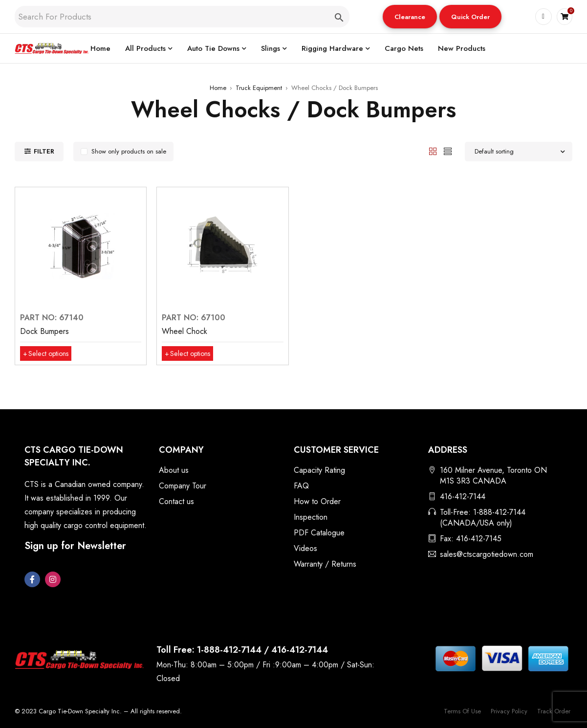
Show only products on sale (129, 151)
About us (174, 470)
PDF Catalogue (319, 533)
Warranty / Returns (325, 564)
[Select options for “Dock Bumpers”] (49, 353)
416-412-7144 (463, 496)
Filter (44, 151)
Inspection (311, 517)
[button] (409, 17)
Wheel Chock (185, 331)
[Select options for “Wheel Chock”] (191, 353)
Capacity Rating (319, 470)
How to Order (317, 501)
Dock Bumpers (44, 331)
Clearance (409, 17)
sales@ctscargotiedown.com (487, 554)
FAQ (301, 486)
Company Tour (183, 486)
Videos (305, 548)
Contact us (176, 501)
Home (218, 88)
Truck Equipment (259, 88)
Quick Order (470, 17)
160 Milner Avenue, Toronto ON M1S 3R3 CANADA (493, 475)
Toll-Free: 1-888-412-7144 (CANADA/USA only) (483, 518)
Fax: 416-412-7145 (471, 539)
